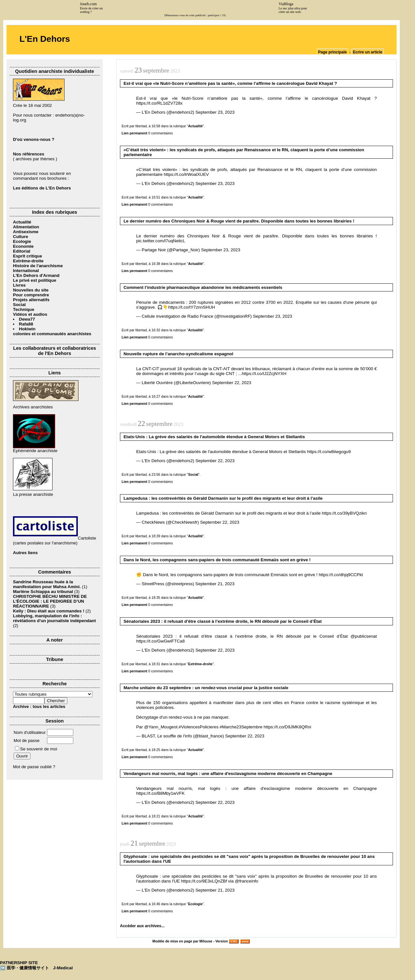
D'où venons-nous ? (34, 139)
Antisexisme (26, 232)
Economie (23, 246)
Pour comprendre (31, 295)
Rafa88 (26, 324)
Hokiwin (27, 329)
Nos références (29, 154)
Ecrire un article (368, 52)
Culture (21, 237)
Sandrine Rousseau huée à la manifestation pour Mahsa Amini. (47, 584)
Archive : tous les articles (39, 707)
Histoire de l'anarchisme (38, 266)
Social (19, 305)
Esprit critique (28, 256)
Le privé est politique (35, 280)
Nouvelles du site (31, 290)
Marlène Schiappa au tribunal (43, 592)
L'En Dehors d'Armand (36, 275)
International (26, 271)
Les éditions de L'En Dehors (42, 188)
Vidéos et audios (30, 314)
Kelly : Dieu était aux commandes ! (49, 611)
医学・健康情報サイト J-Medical (40, 968)
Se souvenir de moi (36, 749)
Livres (19, 285)
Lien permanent (134, 133)
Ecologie (22, 241)
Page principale (332, 52)
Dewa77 (27, 319)
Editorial (22, 251)
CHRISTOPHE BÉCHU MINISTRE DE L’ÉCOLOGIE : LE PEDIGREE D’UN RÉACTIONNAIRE (50, 601)
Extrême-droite (28, 261)
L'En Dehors (45, 39)
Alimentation (26, 227)
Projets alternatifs (31, 300)
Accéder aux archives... (142, 926)
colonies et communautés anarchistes (52, 334)
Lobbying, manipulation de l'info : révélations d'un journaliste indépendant (54, 618)
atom (245, 941)
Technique (24, 309)
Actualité (22, 222)
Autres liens (25, 553)
